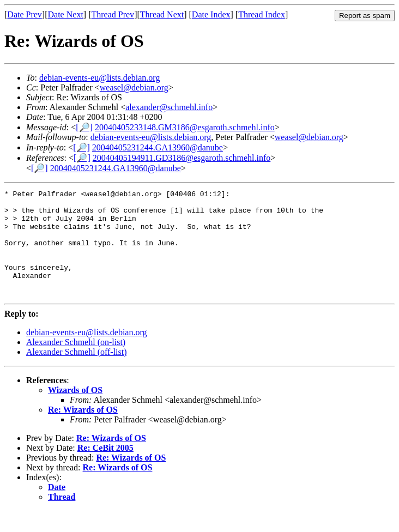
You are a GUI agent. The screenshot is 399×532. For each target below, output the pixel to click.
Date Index (211, 14)
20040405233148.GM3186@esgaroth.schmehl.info (185, 127)
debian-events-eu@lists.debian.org (100, 78)
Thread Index (262, 14)
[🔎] (84, 127)
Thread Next (162, 14)
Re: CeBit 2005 (105, 469)
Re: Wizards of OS (83, 431)
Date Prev (25, 14)
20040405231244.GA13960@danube (158, 147)
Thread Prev (113, 14)
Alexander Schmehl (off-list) (77, 373)
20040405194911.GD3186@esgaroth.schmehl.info (182, 158)
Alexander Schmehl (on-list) (76, 363)
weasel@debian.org (134, 87)
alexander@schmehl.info (169, 107)
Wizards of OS (75, 411)
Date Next (66, 14)
